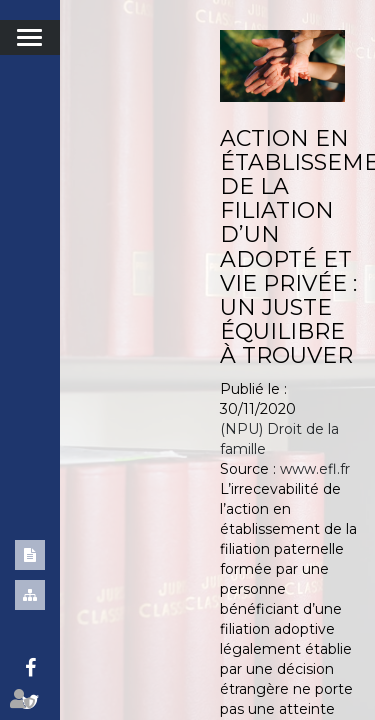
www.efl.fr (315, 469)
